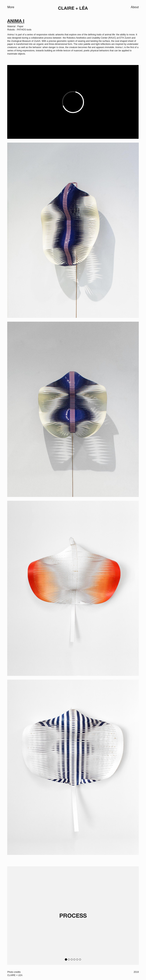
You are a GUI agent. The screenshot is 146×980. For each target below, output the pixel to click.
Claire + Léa (73, 8)
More (11, 7)
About (135, 7)
